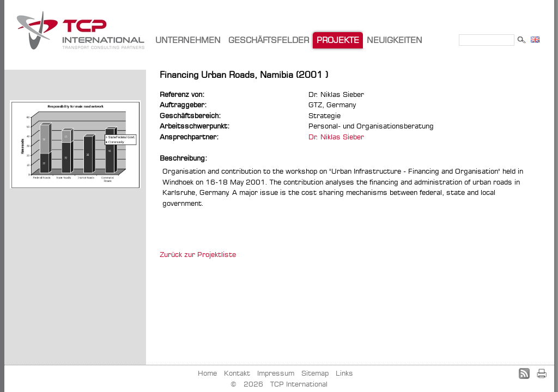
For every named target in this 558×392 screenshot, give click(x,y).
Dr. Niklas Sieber (336, 137)
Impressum (276, 373)
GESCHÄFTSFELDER (269, 40)
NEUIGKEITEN (395, 40)
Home (207, 373)
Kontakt (237, 373)
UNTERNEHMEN (188, 40)
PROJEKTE (338, 40)
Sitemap (315, 373)
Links (344, 373)
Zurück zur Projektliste (198, 254)
